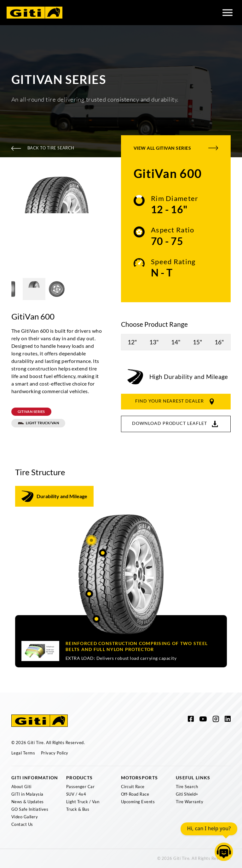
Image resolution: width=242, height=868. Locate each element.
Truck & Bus (78, 809)
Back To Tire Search (43, 148)
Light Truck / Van (83, 802)
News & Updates (28, 802)
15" (198, 342)
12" (132, 342)
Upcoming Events (138, 802)
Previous (7, 222)
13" (154, 342)
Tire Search (187, 787)
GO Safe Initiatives (30, 809)
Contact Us (22, 824)
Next (107, 222)
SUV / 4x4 (76, 794)
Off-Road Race (135, 794)
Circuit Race (133, 787)
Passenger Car (80, 787)
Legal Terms (23, 753)
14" (176, 342)
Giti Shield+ (187, 794)
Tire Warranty (190, 802)
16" (219, 342)
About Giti (21, 787)
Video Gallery (25, 817)
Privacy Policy (55, 753)
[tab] (54, 496)
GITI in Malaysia (27, 794)
